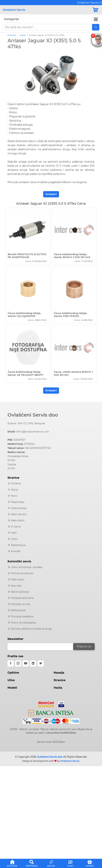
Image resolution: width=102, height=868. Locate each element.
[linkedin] (33, 663)
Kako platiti (18, 520)
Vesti (14, 533)
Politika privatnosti (22, 573)
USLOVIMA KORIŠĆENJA (61, 733)
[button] (12, 863)
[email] (43, 647)
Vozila (23, 35)
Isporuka (16, 586)
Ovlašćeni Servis (14, 10)
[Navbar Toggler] (96, 19)
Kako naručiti (19, 514)
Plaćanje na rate (21, 604)
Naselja (59, 673)
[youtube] (26, 663)
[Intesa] (51, 712)
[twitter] (41, 663)
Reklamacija (18, 545)
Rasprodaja (18, 502)
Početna (12, 35)
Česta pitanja (19, 508)
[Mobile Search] (96, 27)
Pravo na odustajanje (23, 623)
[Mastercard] (47, 704)
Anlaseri (51, 194)
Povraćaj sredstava (22, 616)
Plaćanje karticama (22, 598)
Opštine (13, 673)
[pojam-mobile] (47, 27)
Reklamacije (18, 610)
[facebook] (11, 663)
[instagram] (18, 663)
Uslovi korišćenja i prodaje (27, 567)
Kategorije (12, 19)
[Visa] (60, 704)
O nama (16, 527)
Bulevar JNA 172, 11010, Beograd (26, 423)
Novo (14, 496)
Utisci (14, 539)
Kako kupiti (18, 579)
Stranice (60, 680)
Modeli (12, 688)
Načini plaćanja (20, 592)
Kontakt (16, 551)
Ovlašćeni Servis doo (33, 415)
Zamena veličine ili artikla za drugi (31, 629)
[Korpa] (96, 10)
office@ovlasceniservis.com (32, 432)
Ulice (11, 680)
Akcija (15, 490)
